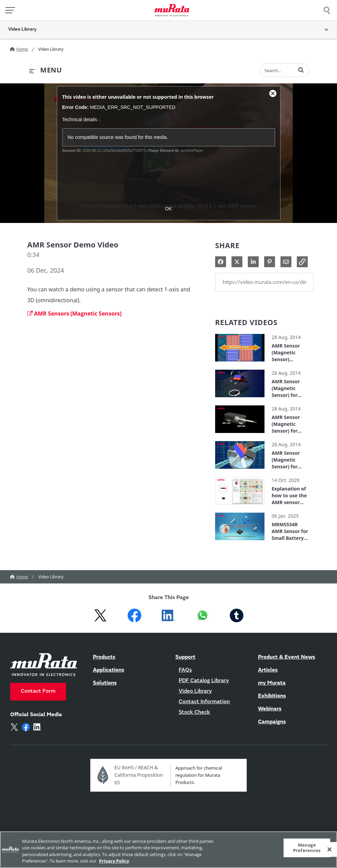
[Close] (330, 849)
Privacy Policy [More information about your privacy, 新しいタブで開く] (114, 861)
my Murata (272, 683)
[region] (168, 850)
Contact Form (38, 691)
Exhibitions (272, 696)
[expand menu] (45, 70)
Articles (268, 670)
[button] (301, 70)
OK (168, 209)
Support (185, 657)
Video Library (51, 49)
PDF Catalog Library (204, 681)
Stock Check (194, 712)
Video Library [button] (22, 30)
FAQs (185, 670)
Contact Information (204, 702)
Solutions (105, 683)
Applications (109, 670)
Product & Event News (287, 657)
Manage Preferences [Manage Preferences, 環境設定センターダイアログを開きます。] (307, 848)
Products (104, 657)
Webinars (270, 709)
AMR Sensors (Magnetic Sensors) (74, 314)
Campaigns (272, 722)
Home (19, 49)
